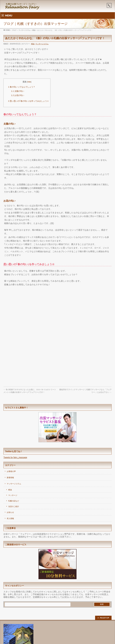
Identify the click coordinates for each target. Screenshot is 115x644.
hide (29, 82)
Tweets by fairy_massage (15, 457)
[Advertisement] (57, 311)
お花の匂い (18, 95)
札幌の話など (14, 501)
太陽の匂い (18, 91)
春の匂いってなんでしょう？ (22, 87)
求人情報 (10, 519)
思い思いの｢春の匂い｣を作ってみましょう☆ (28, 101)
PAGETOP (105, 618)
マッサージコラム (42, 44)
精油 (33, 44)
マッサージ (13, 495)
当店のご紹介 (14, 506)
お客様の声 (11, 471)
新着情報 (10, 478)
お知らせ (10, 512)
